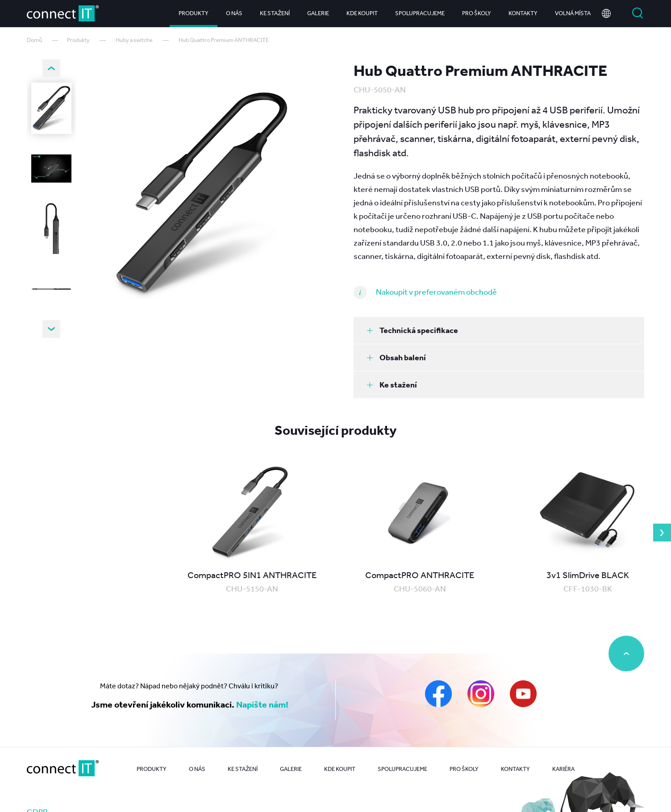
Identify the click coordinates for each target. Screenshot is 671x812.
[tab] (499, 330)
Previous (51, 68)
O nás (234, 13)
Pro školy (477, 13)
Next (51, 329)
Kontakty (523, 13)
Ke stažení (275, 13)
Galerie (318, 13)
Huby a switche (134, 40)
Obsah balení (396, 357)
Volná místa (573, 13)
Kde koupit (362, 13)
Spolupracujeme (420, 13)
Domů (34, 40)
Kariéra (563, 769)
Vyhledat (638, 13)
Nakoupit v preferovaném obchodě (436, 291)
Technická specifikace (413, 330)
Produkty (194, 13)
